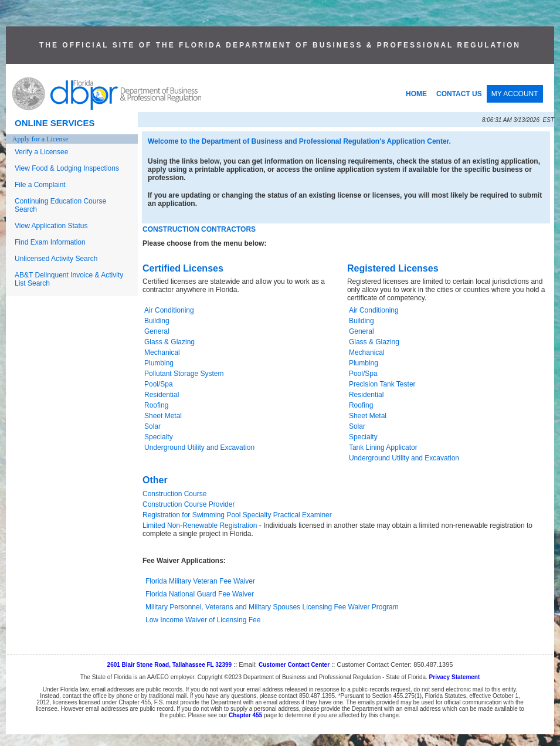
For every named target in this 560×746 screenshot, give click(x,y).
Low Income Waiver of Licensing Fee (203, 620)
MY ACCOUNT (515, 94)
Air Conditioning (169, 310)
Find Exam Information (50, 242)
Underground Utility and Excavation (199, 447)
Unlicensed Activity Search (56, 259)
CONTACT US (459, 94)
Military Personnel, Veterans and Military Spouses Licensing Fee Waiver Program (272, 607)
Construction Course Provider (189, 504)
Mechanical (162, 352)
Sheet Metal (163, 416)
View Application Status (51, 226)
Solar (152, 426)
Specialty (159, 437)
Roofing (156, 405)
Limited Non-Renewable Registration (200, 525)
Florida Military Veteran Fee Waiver (200, 581)
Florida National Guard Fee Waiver (200, 594)
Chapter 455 (245, 715)
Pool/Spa (159, 384)
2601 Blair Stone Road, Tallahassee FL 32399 (170, 665)
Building (157, 321)
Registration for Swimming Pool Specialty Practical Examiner (237, 515)
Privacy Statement (455, 677)
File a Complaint (40, 185)
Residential (162, 395)
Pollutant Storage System (184, 374)
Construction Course (174, 494)
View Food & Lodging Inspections (67, 168)
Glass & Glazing (169, 342)
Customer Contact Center (294, 665)
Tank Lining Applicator (383, 447)
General (157, 331)
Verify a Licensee (41, 152)
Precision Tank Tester (382, 384)
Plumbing (159, 363)
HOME (416, 94)
